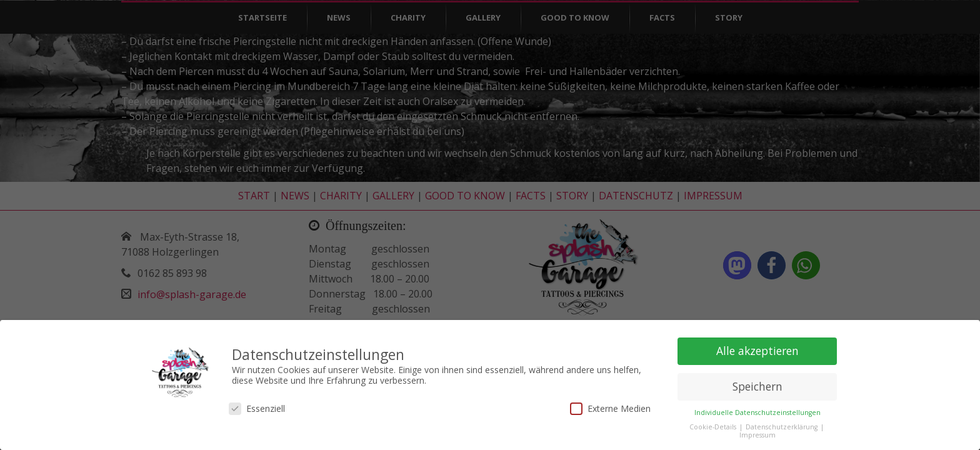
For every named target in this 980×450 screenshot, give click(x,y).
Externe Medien (610, 405)
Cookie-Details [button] (714, 424)
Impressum (757, 432)
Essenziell (257, 405)
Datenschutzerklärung (782, 424)
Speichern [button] (757, 384)
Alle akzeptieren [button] (757, 348)
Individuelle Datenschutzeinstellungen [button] (757, 410)
